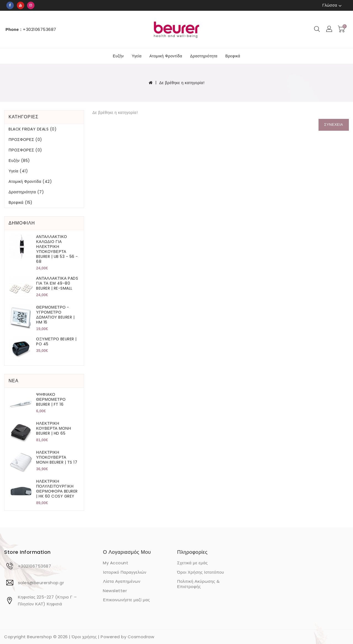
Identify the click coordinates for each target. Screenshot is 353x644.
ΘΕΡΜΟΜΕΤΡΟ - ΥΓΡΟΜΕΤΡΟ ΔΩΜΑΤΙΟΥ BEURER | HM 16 (55, 315)
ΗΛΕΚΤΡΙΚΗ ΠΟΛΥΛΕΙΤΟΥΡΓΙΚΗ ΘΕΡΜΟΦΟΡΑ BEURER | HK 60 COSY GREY (57, 489)
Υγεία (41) (18, 171)
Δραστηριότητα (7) (26, 192)
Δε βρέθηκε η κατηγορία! (182, 83)
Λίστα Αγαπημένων (122, 581)
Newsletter (115, 591)
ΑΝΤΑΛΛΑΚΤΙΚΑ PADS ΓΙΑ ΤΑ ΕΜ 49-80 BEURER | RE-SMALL (57, 283)
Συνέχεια (334, 125)
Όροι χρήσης (84, 637)
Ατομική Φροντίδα (166, 56)
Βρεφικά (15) (21, 202)
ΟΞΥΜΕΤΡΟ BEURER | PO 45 (56, 341)
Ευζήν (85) (19, 161)
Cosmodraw (141, 637)
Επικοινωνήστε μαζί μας (126, 600)
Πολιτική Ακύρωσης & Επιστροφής (198, 584)
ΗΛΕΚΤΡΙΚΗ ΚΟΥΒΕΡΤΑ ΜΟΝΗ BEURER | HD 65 (54, 428)
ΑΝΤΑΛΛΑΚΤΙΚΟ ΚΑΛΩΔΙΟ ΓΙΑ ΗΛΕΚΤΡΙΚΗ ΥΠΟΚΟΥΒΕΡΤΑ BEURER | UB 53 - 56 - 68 (57, 249)
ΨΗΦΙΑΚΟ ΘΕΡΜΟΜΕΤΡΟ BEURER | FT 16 (51, 399)
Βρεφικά (233, 56)
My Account (116, 563)
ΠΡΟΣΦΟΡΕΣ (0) (25, 140)
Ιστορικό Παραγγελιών (125, 572)
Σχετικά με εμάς (192, 563)
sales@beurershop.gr (41, 583)
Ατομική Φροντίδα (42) (30, 181)
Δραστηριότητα (204, 56)
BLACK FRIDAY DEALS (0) (33, 129)
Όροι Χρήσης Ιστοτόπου (200, 572)
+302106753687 (35, 566)
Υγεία (137, 56)
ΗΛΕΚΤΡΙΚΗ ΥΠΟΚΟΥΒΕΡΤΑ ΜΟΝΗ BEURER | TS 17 (57, 457)
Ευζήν (118, 56)
